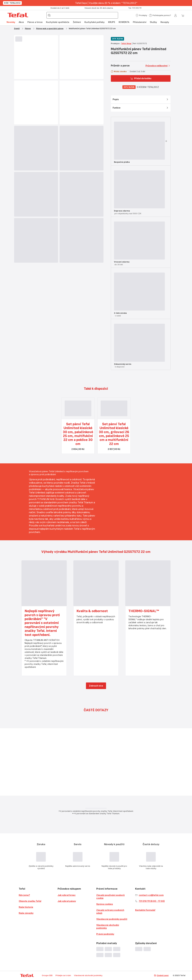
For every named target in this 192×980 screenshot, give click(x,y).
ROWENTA (124, 22)
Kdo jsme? (24, 895)
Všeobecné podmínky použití (112, 919)
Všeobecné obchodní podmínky (108, 926)
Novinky (11, 22)
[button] (141, 15)
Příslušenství (140, 22)
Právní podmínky (105, 934)
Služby (153, 22)
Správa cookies (105, 904)
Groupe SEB (47, 975)
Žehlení (77, 22)
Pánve (28, 29)
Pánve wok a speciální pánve (50, 29)
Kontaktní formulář (145, 910)
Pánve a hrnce (35, 22)
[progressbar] (19, 39)
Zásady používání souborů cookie (110, 897)
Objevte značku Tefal (30, 901)
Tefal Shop (126, 43)
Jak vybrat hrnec (67, 895)
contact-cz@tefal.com (151, 895)
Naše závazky (26, 913)
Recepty (165, 22)
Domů (17, 29)
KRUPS (112, 22)
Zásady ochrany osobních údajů (110, 912)
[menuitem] (11, 22)
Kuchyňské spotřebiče (58, 22)
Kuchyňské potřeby (94, 22)
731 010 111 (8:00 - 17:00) (152, 901)
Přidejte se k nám (63, 975)
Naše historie (26, 907)
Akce (21, 22)
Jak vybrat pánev (67, 901)
